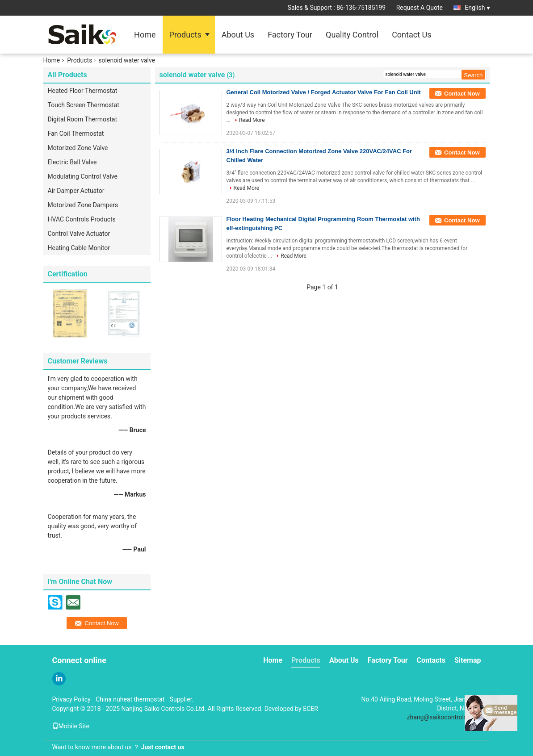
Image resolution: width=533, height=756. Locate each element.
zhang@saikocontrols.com (444, 717)
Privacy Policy (71, 699)
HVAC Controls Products (82, 219)
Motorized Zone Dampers (83, 205)
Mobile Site (71, 726)
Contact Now (462, 94)
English (477, 8)
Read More (252, 120)
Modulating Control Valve (83, 176)
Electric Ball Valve (72, 162)
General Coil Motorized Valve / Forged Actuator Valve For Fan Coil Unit (324, 92)
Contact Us (411, 35)
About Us (238, 35)
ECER (311, 709)
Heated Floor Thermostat (83, 91)
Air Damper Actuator (76, 191)
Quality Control (352, 35)
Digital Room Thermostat (83, 119)
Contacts (431, 660)
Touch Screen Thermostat (84, 105)
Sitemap (468, 660)
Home (145, 35)
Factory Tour (290, 35)
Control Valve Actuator (79, 234)
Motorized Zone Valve (78, 148)
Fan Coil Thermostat (76, 134)
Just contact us (163, 747)
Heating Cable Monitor (79, 248)
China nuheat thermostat (130, 699)
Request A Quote (420, 8)
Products (185, 35)
